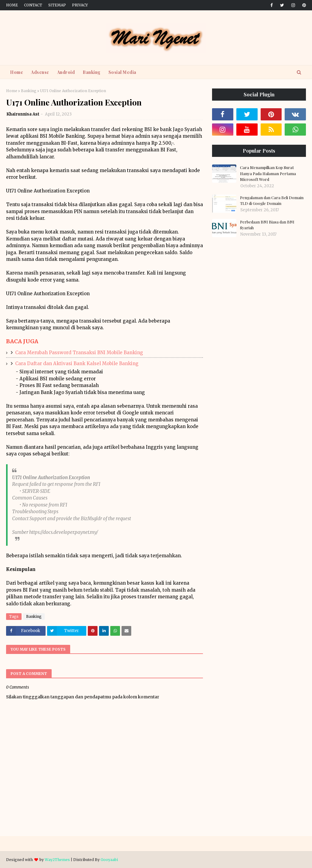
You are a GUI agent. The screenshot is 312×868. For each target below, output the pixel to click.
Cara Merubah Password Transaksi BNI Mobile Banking (79, 353)
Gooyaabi (109, 860)
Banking (29, 91)
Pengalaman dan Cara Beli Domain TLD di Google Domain (272, 201)
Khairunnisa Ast (23, 114)
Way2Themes (57, 860)
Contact (33, 5)
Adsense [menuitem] (40, 72)
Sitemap (57, 5)
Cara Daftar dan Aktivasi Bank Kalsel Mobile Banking (77, 363)
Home (12, 5)
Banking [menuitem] (92, 72)
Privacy (80, 5)
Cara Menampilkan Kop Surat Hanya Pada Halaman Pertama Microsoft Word (268, 173)
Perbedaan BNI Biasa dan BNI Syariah (267, 225)
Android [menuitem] (66, 72)
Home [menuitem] (17, 72)
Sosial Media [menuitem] (122, 72)
